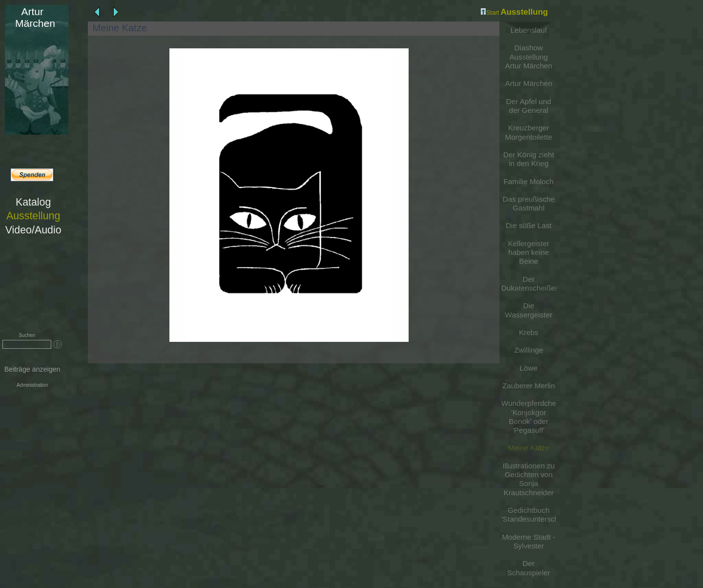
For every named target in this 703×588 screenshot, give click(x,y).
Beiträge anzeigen (32, 369)
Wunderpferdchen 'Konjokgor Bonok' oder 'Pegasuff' (529, 417)
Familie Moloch (529, 181)
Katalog (33, 202)
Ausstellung (33, 216)
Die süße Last (529, 225)
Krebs (529, 332)
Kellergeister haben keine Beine (528, 252)
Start (490, 13)
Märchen (32, 17)
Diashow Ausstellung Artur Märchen (529, 57)
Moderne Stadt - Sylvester (528, 541)
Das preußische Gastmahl (528, 203)
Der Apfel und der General (529, 106)
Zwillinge (528, 350)
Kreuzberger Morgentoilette (529, 132)
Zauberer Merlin (529, 386)
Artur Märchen (529, 83)
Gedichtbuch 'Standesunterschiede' (529, 514)
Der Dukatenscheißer (529, 283)
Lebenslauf (529, 30)
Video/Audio (33, 230)
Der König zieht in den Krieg (529, 159)
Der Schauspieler (529, 568)
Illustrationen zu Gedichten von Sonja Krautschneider (528, 479)
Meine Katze (528, 448)
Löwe (529, 368)
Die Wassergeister (528, 310)
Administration (32, 385)
